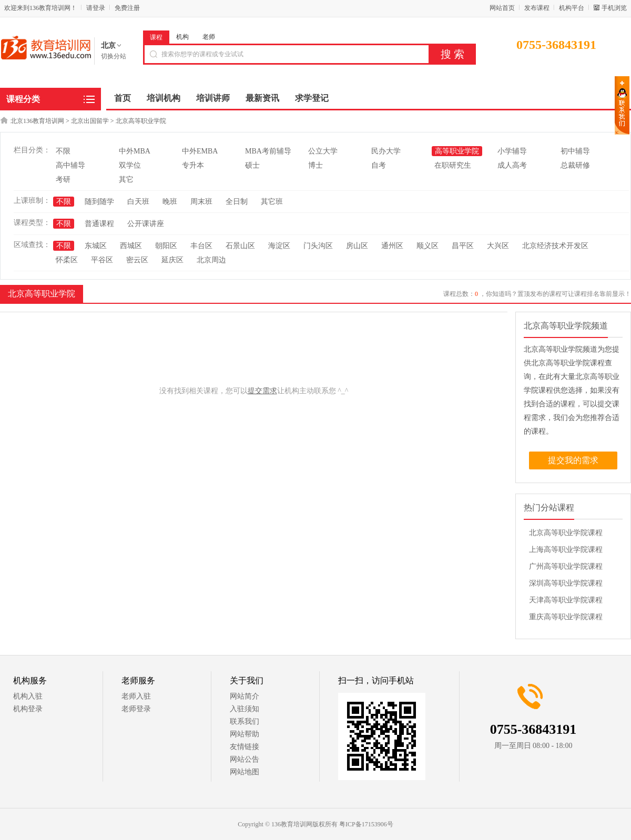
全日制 (237, 202)
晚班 (170, 202)
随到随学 (99, 202)
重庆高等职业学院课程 (566, 617)
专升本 (193, 165)
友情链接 (245, 747)
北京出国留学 (90, 121)
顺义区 (428, 246)
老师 (209, 37)
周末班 (201, 202)
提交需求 (262, 391)
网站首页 (502, 8)
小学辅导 (512, 151)
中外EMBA (200, 151)
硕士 (252, 165)
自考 (379, 165)
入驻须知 (245, 709)
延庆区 (172, 260)
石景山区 (240, 246)
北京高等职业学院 (141, 121)
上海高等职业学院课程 (566, 550)
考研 (63, 180)
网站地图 (245, 772)
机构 (182, 37)
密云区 (137, 260)
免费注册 (127, 8)
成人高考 (512, 165)
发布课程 (537, 8)
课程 (156, 37)
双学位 (130, 165)
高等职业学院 (457, 151)
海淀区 (279, 246)
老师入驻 (136, 696)
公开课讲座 (146, 224)
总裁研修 (575, 165)
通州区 (392, 246)
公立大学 (323, 151)
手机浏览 (614, 8)
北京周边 (211, 260)
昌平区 (463, 246)
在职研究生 (453, 165)
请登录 (96, 8)
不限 (63, 151)
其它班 (272, 202)
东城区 (96, 246)
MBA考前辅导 (268, 151)
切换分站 (114, 56)
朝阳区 (166, 246)
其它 (126, 180)
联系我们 (245, 721)
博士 (315, 165)
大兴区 (498, 246)
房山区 (357, 246)
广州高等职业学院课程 (566, 566)
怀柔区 (67, 260)
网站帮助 (245, 734)
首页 (123, 98)
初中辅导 (575, 151)
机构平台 (572, 8)
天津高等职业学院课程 (566, 600)
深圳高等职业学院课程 (566, 583)
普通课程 (99, 224)
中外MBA (135, 151)
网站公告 (245, 759)
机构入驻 (28, 696)
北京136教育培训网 (37, 121)
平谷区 (102, 260)
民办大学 (386, 151)
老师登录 (136, 709)
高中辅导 (70, 165)
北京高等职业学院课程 (566, 533)
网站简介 (245, 696)
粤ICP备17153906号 (366, 824)
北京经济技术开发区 (555, 246)
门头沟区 (318, 246)
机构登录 (28, 709)
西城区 (131, 246)
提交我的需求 (573, 460)
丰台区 (201, 246)
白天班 (138, 202)
